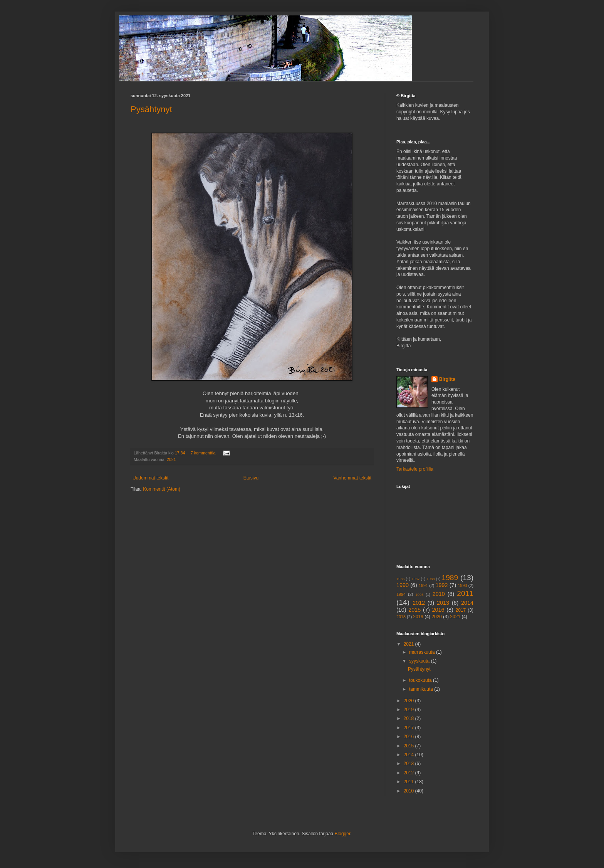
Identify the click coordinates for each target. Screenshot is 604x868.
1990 (403, 585)
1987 (415, 579)
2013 (443, 603)
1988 (430, 579)
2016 (438, 610)
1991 (423, 585)
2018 (401, 617)
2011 (465, 593)
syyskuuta (420, 661)
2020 (437, 617)
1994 (401, 594)
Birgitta (447, 379)
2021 (171, 459)
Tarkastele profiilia (415, 469)
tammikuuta (422, 689)
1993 (463, 585)
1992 (442, 585)
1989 (450, 578)
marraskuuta (423, 652)
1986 (400, 579)
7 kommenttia (203, 453)
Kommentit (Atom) (162, 489)
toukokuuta (421, 680)
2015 (414, 610)
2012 (419, 603)
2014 (467, 603)
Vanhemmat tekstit (352, 478)
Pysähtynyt (151, 109)
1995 (419, 595)
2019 (418, 617)
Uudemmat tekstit (150, 478)
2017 (461, 610)
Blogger (343, 834)
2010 (439, 594)
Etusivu (251, 478)
